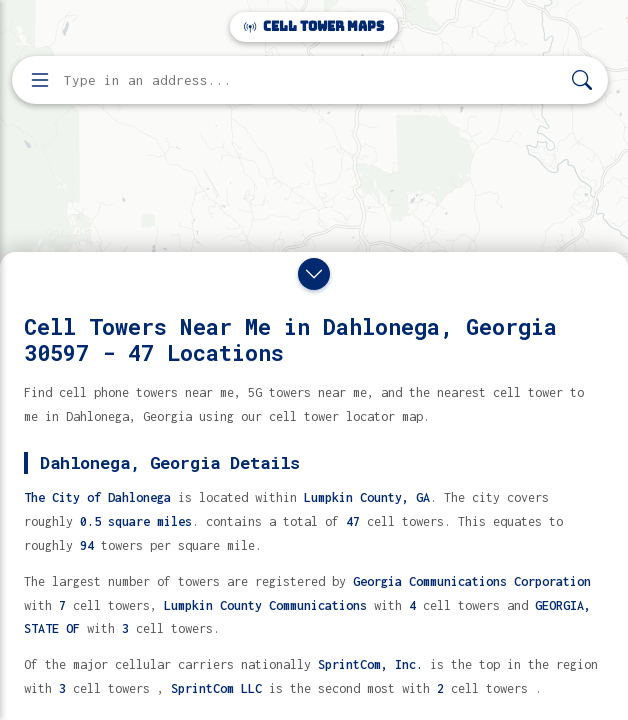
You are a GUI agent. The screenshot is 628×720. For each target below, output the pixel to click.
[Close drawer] (314, 274)
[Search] (582, 80)
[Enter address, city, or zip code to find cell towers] (312, 80)
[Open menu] (40, 80)
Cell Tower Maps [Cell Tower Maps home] (314, 26)
